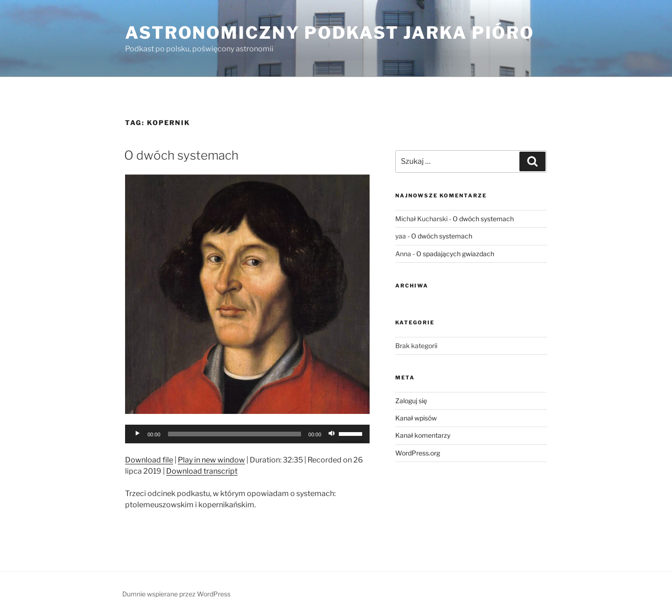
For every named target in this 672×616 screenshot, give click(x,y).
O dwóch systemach (181, 155)
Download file (149, 460)
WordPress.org (418, 453)
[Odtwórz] (137, 434)
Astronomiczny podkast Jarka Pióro (330, 33)
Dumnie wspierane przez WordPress (176, 594)
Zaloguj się (411, 401)
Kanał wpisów (416, 418)
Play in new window (211, 460)
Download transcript (202, 471)
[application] (247, 434)
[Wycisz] (331, 434)
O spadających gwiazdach (455, 254)
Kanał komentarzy (423, 435)
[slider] (234, 434)
